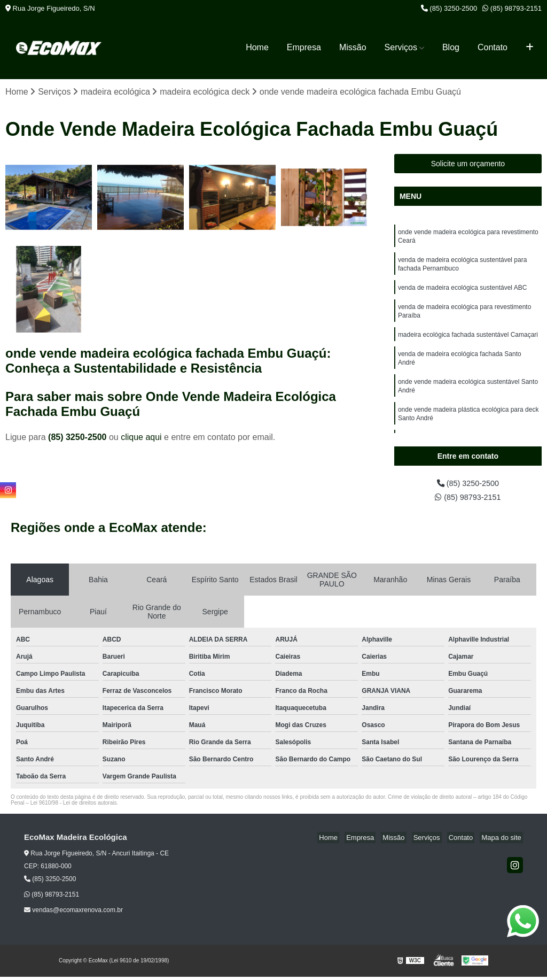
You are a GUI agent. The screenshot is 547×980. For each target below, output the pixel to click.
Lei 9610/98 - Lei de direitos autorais (74, 806)
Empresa (304, 47)
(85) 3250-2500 (449, 8)
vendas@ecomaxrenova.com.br (73, 913)
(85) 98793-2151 (512, 8)
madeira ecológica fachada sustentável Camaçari (468, 344)
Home (257, 47)
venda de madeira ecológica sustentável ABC (462, 294)
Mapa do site (503, 841)
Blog (451, 47)
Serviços (401, 47)
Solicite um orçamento (468, 165)
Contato (493, 47)
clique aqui (141, 438)
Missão (353, 47)
